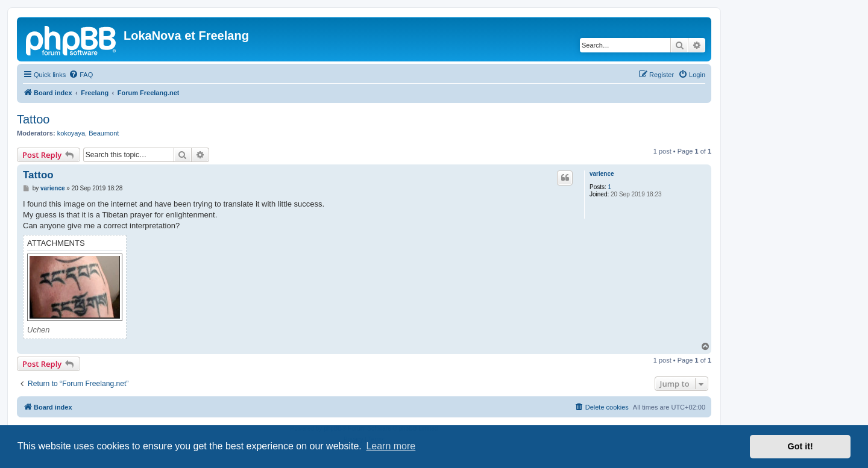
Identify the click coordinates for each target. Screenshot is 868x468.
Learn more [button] (391, 446)
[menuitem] (81, 75)
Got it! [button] (800, 446)
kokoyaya (71, 133)
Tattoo (33, 119)
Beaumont (104, 133)
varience (602, 174)
